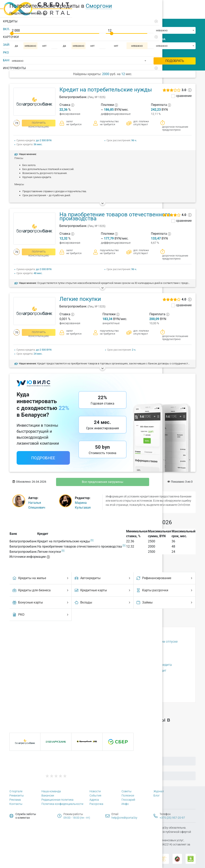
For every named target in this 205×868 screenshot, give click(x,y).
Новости (95, 791)
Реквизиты (17, 795)
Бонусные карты (41, 602)
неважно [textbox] (162, 30)
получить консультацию (39, 124)
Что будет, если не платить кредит (136, 688)
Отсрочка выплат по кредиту (132, 647)
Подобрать (175, 61)
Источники (30, 557)
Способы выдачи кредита (129, 659)
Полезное (128, 795)
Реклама (15, 800)
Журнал (159, 791)
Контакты (16, 804)
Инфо (125, 804)
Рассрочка (96, 804)
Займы (165, 602)
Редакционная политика (57, 800)
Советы (127, 791)
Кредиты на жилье (41, 578)
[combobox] (175, 30)
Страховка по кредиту (127, 676)
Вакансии (48, 795)
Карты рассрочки (165, 590)
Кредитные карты (103, 590)
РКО (6, 51)
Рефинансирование (165, 578)
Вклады (103, 602)
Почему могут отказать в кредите (136, 653)
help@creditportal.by (124, 818)
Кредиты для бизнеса (41, 590)
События (95, 795)
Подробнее (43, 458)
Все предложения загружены (103, 482)
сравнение (184, 96)
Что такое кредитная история (132, 694)
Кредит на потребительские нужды (106, 90)
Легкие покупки (80, 299)
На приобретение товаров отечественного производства (115, 216)
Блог (157, 795)
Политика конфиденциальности (62, 804)
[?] (73, 105)
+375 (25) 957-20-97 (172, 818)
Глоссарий (128, 800)
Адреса (94, 800)
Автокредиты (103, 578)
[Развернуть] (54, 20)
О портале (16, 791)
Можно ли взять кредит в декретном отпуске (144, 642)
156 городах (62, 708)
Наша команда (51, 791)
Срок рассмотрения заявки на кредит (138, 671)
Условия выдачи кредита (129, 682)
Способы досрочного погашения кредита (141, 665)
